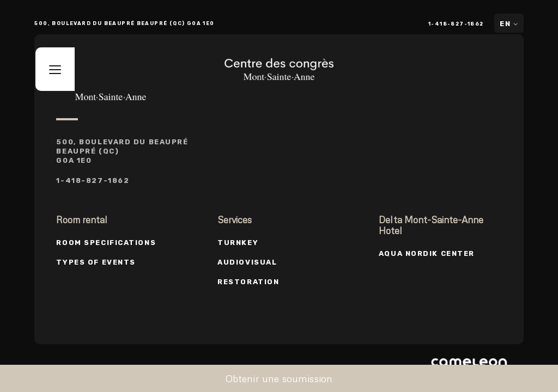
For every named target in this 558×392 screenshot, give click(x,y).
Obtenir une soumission (279, 378)
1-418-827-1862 (456, 24)
